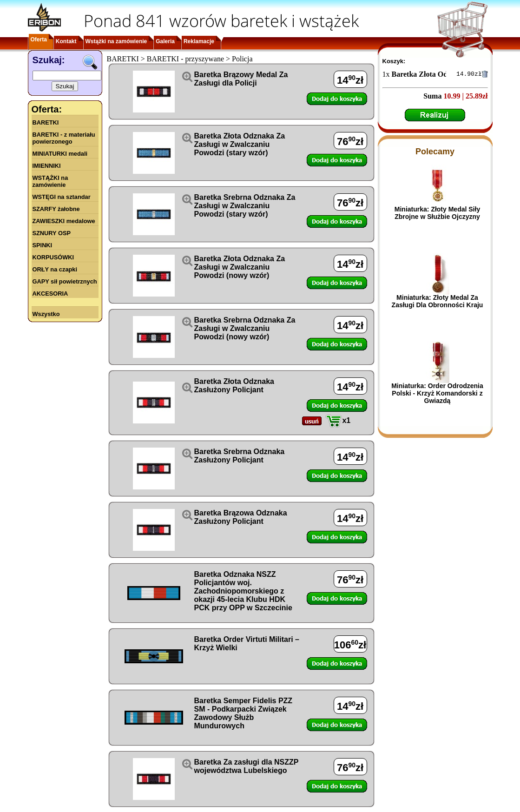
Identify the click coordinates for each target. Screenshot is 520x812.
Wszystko (46, 314)
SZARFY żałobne (56, 209)
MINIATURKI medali (60, 154)
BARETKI (46, 122)
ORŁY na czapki (55, 269)
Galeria (165, 41)
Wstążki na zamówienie (116, 41)
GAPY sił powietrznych (65, 281)
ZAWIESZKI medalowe (64, 221)
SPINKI (43, 245)
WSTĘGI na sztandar (62, 197)
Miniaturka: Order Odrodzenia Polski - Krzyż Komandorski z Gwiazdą (437, 395)
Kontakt (66, 41)
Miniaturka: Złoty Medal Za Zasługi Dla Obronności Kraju (438, 303)
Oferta (39, 40)
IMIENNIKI (47, 166)
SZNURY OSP (52, 233)
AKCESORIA (50, 294)
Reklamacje (199, 41)
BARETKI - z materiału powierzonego (64, 138)
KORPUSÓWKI (53, 257)
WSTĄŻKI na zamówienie (50, 181)
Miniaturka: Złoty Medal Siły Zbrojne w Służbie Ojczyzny (437, 214)
